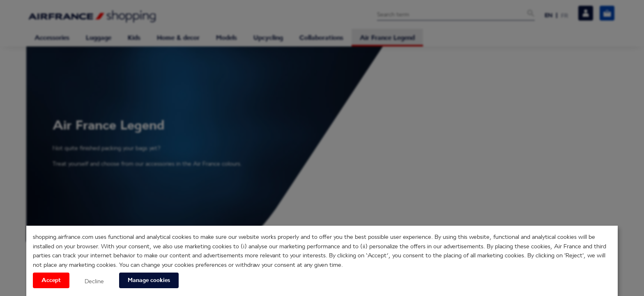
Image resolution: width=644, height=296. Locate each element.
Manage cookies (149, 280)
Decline (94, 281)
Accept (51, 280)
